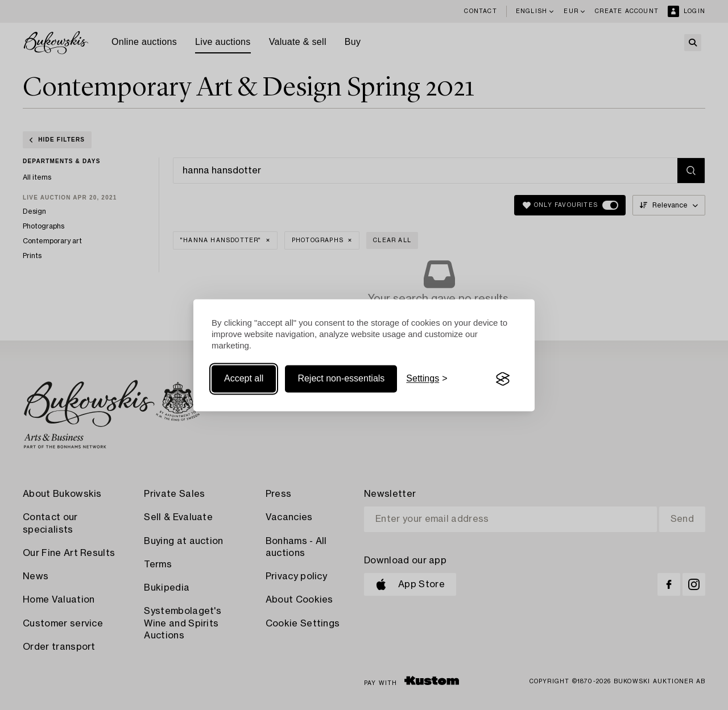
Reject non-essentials (341, 379)
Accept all (244, 379)
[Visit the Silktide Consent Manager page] (503, 379)
